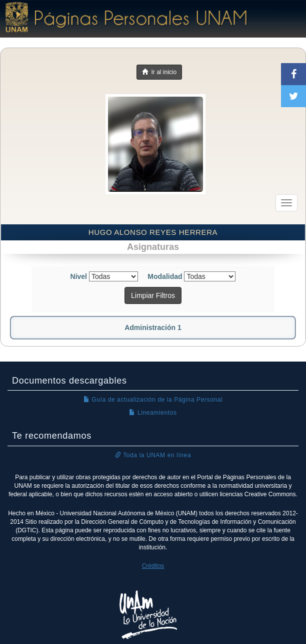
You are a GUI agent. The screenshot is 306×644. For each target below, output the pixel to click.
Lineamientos (153, 413)
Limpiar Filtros (153, 295)
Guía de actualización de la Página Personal (153, 400)
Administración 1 (153, 328)
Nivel (79, 276)
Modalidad (165, 276)
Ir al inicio (159, 72)
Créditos (153, 566)
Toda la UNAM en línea (153, 455)
